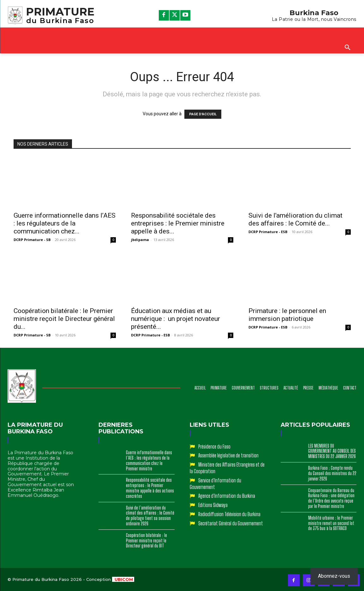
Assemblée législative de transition (228, 455)
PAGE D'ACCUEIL (203, 114)
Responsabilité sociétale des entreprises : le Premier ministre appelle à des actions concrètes (150, 488)
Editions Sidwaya (213, 505)
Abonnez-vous (334, 576)
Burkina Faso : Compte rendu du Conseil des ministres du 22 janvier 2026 (332, 473)
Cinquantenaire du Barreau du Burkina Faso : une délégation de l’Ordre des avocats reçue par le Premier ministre (331, 498)
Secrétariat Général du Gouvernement (231, 523)
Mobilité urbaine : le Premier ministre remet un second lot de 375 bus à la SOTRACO (331, 523)
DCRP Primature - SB (32, 240)
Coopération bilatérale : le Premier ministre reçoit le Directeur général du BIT (146, 541)
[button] (348, 48)
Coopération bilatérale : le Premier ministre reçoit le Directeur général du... (64, 319)
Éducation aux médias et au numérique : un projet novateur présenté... (176, 319)
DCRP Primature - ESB (268, 232)
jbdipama (140, 240)
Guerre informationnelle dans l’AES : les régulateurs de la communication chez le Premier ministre (149, 460)
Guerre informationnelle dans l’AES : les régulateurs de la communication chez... (65, 223)
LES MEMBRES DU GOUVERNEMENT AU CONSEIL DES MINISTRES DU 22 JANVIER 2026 (332, 451)
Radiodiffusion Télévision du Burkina (229, 514)
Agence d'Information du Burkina (227, 496)
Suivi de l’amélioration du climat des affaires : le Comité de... (295, 219)
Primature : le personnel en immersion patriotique (287, 315)
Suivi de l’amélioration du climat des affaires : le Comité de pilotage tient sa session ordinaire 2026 (150, 516)
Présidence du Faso (214, 446)
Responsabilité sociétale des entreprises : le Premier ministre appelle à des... (178, 223)
